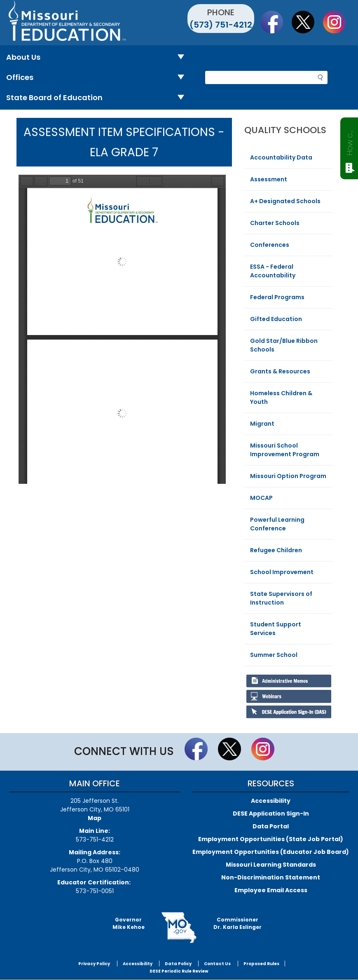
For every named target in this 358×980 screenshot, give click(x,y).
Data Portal (271, 826)
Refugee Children (276, 550)
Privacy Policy (94, 964)
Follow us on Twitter (307, 22)
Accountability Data (281, 157)
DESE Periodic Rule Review (179, 971)
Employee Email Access (271, 890)
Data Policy (178, 964)
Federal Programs (277, 297)
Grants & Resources (280, 371)
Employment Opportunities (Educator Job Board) (271, 852)
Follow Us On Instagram (338, 22)
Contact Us (217, 964)
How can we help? (350, 141)
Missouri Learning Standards (271, 865)
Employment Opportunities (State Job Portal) (271, 839)
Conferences (270, 245)
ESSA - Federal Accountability (273, 271)
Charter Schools (275, 223)
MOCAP (261, 498)
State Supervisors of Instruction (281, 598)
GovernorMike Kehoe (129, 923)
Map (95, 818)
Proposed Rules (261, 964)
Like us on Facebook (276, 22)
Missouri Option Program (288, 476)
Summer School (274, 655)
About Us (98, 57)
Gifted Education (276, 319)
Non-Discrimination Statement (271, 877)
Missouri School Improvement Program (285, 450)
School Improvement (282, 572)
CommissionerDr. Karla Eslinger (237, 923)
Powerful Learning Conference (277, 524)
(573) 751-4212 (221, 25)
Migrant (262, 424)
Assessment (269, 179)
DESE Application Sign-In (271, 814)
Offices (98, 78)
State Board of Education (98, 98)
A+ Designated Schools (285, 201)
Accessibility (271, 801)
